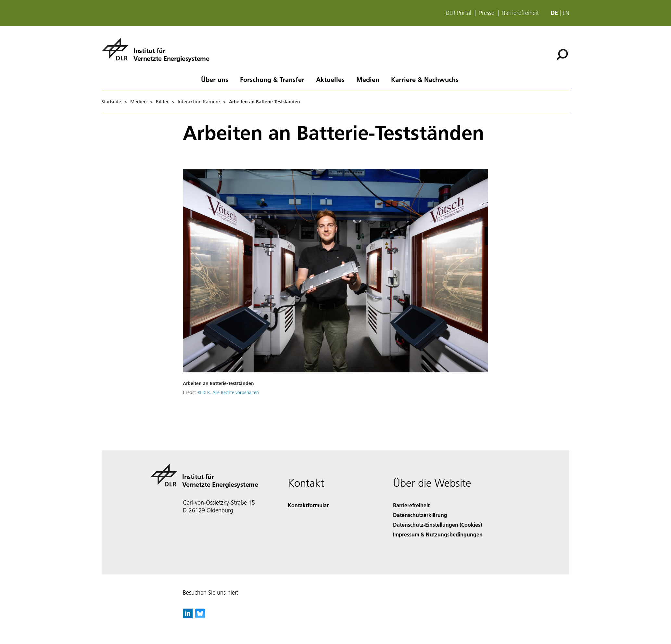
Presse (487, 13)
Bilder (162, 102)
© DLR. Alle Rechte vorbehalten (228, 393)
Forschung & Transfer (272, 79)
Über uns (215, 79)
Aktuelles (330, 79)
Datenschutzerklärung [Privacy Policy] (420, 515)
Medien (368, 79)
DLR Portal (458, 13)
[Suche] (562, 55)
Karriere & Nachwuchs (425, 79)
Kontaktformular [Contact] (308, 505)
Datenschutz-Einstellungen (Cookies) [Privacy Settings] (437, 525)
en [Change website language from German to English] (566, 13)
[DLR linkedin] (188, 616)
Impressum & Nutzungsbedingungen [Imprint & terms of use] (438, 534)
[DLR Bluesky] (200, 616)
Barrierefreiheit (520, 13)
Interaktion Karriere (199, 102)
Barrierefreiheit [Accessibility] (411, 505)
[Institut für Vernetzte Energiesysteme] (155, 49)
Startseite (111, 102)
